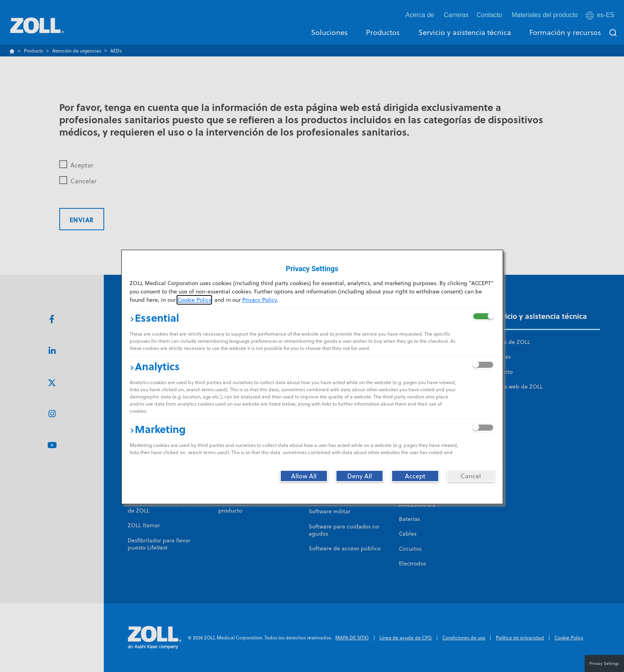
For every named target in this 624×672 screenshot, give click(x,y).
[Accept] (415, 476)
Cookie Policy (194, 300)
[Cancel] (471, 476)
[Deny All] (360, 476)
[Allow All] (304, 476)
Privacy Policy (260, 300)
